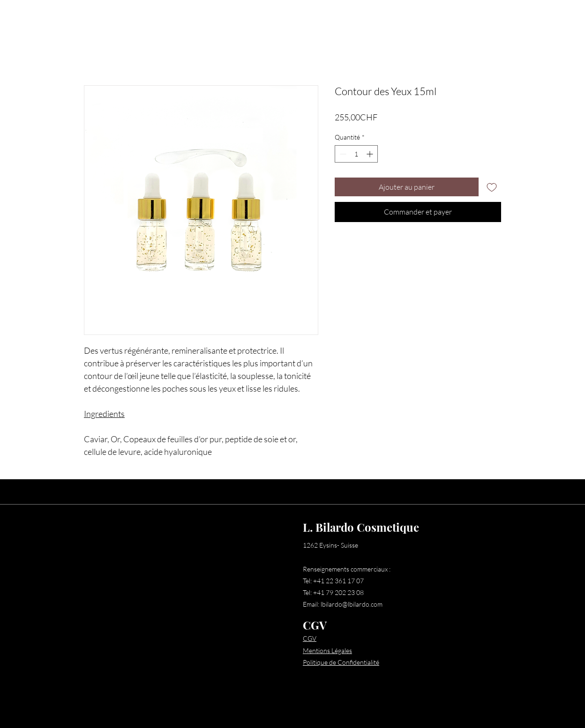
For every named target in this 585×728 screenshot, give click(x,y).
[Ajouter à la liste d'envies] (492, 187)
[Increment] (371, 154)
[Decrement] (342, 154)
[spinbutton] (356, 154)
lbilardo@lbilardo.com (352, 604)
